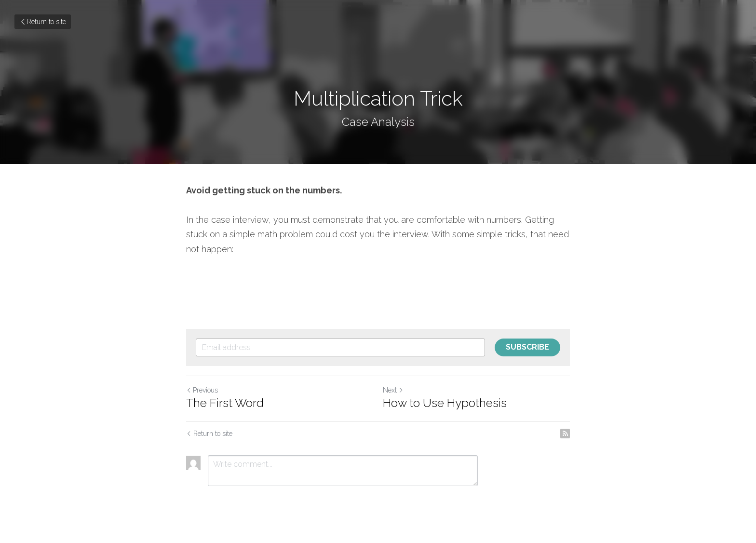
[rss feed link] (565, 434)
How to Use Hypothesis (445, 403)
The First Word (225, 403)
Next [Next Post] (393, 390)
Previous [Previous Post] (202, 390)
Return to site (43, 22)
